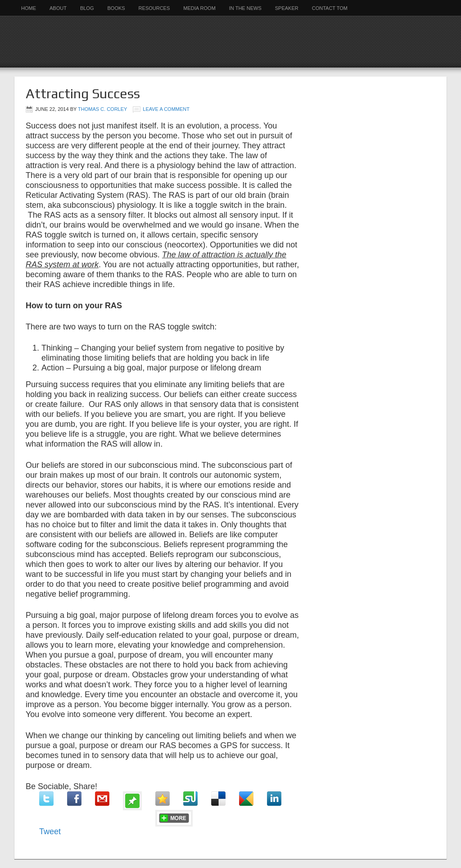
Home (29, 8)
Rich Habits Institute (230, 42)
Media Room (199, 8)
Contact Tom (330, 8)
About (58, 8)
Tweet (50, 831)
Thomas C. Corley (102, 109)
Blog (87, 8)
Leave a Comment (166, 109)
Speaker (287, 8)
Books (116, 8)
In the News (245, 8)
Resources (154, 8)
